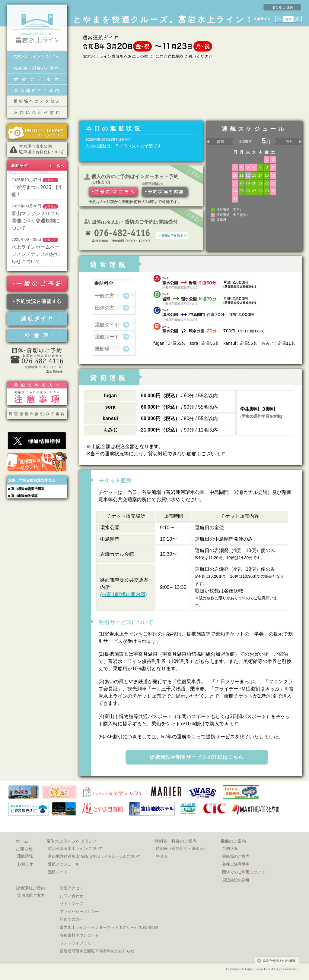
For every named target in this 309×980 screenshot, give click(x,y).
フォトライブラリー (77, 943)
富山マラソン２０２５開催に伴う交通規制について (36, 221)
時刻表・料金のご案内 (37, 68)
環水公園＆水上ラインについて (75, 848)
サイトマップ (72, 904)
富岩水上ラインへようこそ (37, 57)
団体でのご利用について (244, 872)
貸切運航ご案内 (30, 888)
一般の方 (105, 296)
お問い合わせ (72, 896)
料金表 (162, 856)
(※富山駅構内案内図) (124, 594)
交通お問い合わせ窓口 (37, 112)
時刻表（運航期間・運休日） (182, 848)
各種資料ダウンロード (79, 935)
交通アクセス (72, 888)
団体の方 (105, 308)
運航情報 (25, 856)
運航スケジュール (64, 864)
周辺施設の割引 (236, 880)
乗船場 (102, 349)
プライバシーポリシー (79, 911)
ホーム (22, 841)
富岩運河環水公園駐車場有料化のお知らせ (97, 951)
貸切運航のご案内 (37, 90)
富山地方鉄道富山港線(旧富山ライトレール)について (94, 856)
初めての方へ (72, 919)
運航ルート (107, 337)
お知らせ (24, 849)
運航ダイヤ (107, 325)
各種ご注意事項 (236, 864)
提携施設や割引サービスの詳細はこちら (197, 757)
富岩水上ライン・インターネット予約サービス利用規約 (109, 927)
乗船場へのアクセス (37, 101)
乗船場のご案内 (236, 856)
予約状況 (230, 848)
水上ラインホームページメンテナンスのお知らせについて (36, 254)
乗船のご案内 (37, 79)
